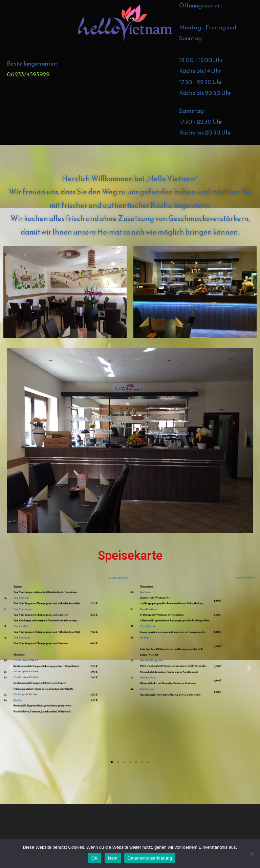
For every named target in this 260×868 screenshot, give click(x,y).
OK (95, 858)
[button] (11, 667)
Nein (113, 858)
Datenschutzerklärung (150, 858)
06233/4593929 (28, 74)
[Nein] (252, 853)
